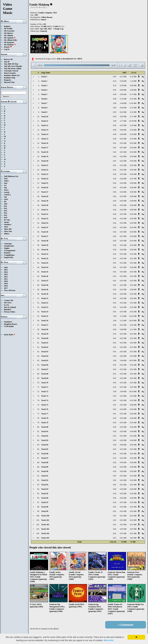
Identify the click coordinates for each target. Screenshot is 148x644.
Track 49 (45, 290)
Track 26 (45, 187)
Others (7, 234)
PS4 (6, 213)
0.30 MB (123, 85)
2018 (6, 286)
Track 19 (45, 156)
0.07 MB (123, 125)
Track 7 (44, 103)
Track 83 (45, 440)
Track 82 (45, 436)
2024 (6, 272)
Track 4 (44, 90)
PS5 (6, 215)
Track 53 (45, 307)
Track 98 (45, 507)
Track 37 (45, 236)
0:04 (115, 94)
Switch (7, 192)
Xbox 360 (8, 229)
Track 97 (45, 502)
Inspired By (9, 257)
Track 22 (45, 170)
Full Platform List (11, 176)
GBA (6, 199)
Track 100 (45, 516)
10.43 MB (133, 316)
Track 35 (45, 227)
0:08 (115, 99)
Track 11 (45, 121)
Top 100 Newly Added (13, 69)
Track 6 (44, 99)
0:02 (115, 156)
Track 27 (45, 192)
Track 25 (45, 183)
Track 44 (45, 267)
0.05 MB (123, 117)
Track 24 (45, 179)
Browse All (8, 59)
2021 (6, 279)
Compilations (9, 255)
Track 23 (45, 174)
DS (5, 202)
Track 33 (45, 219)
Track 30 (45, 205)
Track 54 (45, 312)
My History (9, 33)
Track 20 (45, 161)
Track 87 (45, 458)
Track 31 (45, 210)
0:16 (115, 85)
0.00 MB (133, 290)
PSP (6, 218)
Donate (8, 47)
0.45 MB (133, 99)
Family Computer (45, 13)
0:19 (115, 81)
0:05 (115, 90)
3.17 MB (123, 121)
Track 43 (45, 263)
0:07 (115, 77)
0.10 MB (133, 112)
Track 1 (44, 77)
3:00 (115, 103)
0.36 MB (123, 81)
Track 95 (45, 494)
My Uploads (10, 38)
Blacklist (7, 310)
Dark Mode (10, 335)
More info (109, 640)
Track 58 (45, 329)
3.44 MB (123, 103)
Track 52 (45, 303)
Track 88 (45, 462)
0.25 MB (133, 125)
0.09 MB (133, 183)
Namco (44, 20)
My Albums (9, 35)
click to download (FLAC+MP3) (69, 59)
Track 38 (45, 241)
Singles (7, 248)
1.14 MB (133, 81)
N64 (6, 183)
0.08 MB (123, 90)
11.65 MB (133, 103)
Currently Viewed (11, 71)
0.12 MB (123, 77)
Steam (6, 222)
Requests (8, 80)
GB (5, 197)
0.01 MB (123, 143)
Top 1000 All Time (11, 64)
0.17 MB (133, 94)
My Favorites (9, 31)
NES (6, 179)
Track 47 (45, 281)
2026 (6, 267)
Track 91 (45, 476)
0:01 (115, 143)
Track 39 (45, 245)
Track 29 (45, 201)
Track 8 (44, 108)
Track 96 (45, 498)
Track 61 (45, 343)
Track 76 (45, 409)
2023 (6, 274)
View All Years (10, 290)
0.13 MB (133, 108)
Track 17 (45, 148)
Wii (5, 188)
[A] (18, 75)
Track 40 (45, 250)
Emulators (8, 322)
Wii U (6, 190)
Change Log (59, 29)
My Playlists (10, 45)
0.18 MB (133, 130)
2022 (6, 277)
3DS (6, 204)
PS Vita (7, 220)
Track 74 (45, 400)
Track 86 (45, 454)
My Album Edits (10, 40)
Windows (8, 225)
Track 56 (45, 321)
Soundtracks (9, 246)
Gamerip (43, 31)
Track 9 (44, 112)
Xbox (6, 227)
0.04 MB (123, 108)
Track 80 (45, 427)
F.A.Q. (7, 305)
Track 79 (45, 423)
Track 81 (45, 431)
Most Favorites (10, 73)
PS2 (6, 208)
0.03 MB (123, 112)
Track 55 (45, 316)
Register (7, 26)
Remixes (7, 253)
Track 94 (45, 489)
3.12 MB (123, 316)
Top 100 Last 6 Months (13, 66)
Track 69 (45, 378)
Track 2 (44, 81)
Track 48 (45, 285)
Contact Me (9, 300)
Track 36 (45, 232)
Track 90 (45, 471)
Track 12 (45, 125)
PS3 (6, 211)
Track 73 (45, 396)
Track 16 (45, 143)
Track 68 (45, 374)
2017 (6, 288)
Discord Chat (9, 82)
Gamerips (8, 244)
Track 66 (45, 365)
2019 (6, 284)
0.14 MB (123, 99)
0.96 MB (133, 85)
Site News (8, 303)
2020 (6, 281)
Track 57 (45, 325)
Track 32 (45, 214)
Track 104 (45, 533)
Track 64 (45, 356)
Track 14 (45, 134)
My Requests (9, 42)
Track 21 (45, 165)
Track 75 (45, 405)
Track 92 (45, 480)
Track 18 (45, 152)
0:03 (115, 108)
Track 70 (45, 383)
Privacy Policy (10, 312)
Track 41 (45, 254)
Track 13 (45, 130)
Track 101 (45, 520)
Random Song (9, 78)
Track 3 (44, 85)
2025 (6, 270)
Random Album (10, 75)
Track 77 (45, 414)
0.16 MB (133, 139)
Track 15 (45, 139)
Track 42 (45, 258)
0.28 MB (133, 90)
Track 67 (45, 369)
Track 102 (45, 525)
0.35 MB (133, 77)
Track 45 (45, 272)
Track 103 (45, 529)
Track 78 (45, 418)
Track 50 (45, 294)
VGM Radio (9, 326)
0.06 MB (123, 94)
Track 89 (45, 467)
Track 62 (45, 347)
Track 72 (45, 392)
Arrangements (10, 251)
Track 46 (45, 276)
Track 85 (45, 449)
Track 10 (45, 117)
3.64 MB (123, 360)
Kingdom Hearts (11, 324)
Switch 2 (7, 195)
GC (5, 186)
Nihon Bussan (47, 17)
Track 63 (45, 352)
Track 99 (45, 511)
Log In (7, 49)
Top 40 (7, 62)
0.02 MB (133, 143)
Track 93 (45, 485)
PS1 (6, 206)
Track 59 (45, 334)
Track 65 (45, 360)
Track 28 (45, 196)
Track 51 (45, 298)
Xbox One (8, 231)
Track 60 (45, 338)
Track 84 (45, 445)
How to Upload (10, 307)
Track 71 (45, 387)
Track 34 (45, 223)
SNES (6, 181)
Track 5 (44, 94)
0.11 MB (133, 329)
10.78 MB (133, 121)
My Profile (8, 29)
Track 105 (45, 538)
